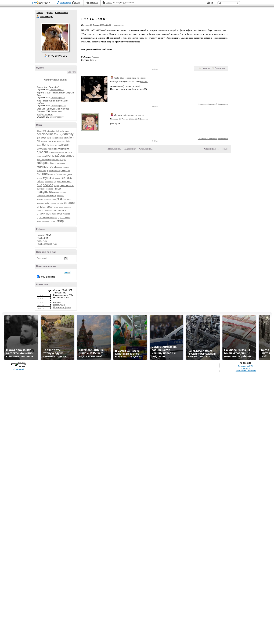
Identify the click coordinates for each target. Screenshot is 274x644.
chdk (57, 131)
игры (46, 159)
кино (54, 163)
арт (64, 141)
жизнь (50, 156)
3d (38, 131)
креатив (41, 170)
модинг (68, 174)
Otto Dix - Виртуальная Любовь (53, 109)
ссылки (40, 210)
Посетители (59, 305)
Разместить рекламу (246, 371)
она (39, 185)
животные (41, 156)
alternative (51, 131)
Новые (224, 149)
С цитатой (212, 104)
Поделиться (220, 68)
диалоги (42, 152)
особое (48, 185)
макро (51, 174)
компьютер (61, 163)
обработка (49, 182)
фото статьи (50, 221)
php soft (55, 138)
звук (39, 159)
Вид (213, 3)
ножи (69, 178)
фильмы (43, 217)
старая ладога (49, 210)
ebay (60, 134)
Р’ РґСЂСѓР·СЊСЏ (58, 56)
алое (51, 141)
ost (44, 138)
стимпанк (61, 210)
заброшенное (64, 156)
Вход (77, 3)
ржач (60, 199)
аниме (58, 141)
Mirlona (118, 115)
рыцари (53, 203)
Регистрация (65, 3)
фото (62, 217)
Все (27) (72, 72)
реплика (52, 199)
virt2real (44, 141)
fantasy (68, 134)
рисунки (67, 199)
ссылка (144, 82)
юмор (60, 221)
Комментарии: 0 (58, 98)
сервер (69, 203)
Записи (40, 13)
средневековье (65, 207)
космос (59, 167)
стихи (41, 213)
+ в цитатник (118, 25)
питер (57, 189)
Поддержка (208, 3)
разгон (64, 192)
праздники (44, 192)
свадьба (60, 203)
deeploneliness (47, 134)
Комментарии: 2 (57, 90)
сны (40, 207)
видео (65, 145)
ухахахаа (66, 214)
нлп (63, 178)
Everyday (41, 235)
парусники (41, 189)
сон (45, 207)
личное (42, 174)
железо (69, 152)
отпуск (56, 186)
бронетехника (55, 145)
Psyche (40, 238)
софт (50, 207)
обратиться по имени (136, 78)
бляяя (39, 145)
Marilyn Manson (45, 114)
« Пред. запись (114, 149)
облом (41, 181)
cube (67, 131)
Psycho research (44, 244)
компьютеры (46, 167)
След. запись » (146, 149)
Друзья (49, 13)
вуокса (41, 149)
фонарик (54, 218)
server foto (63, 138)
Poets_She (119, 78)
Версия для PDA (246, 366)
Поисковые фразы (62, 307)
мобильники (59, 174)
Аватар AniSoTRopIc (55, 37)
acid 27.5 (43, 131)
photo (49, 138)
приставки (56, 192)
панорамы (67, 185)
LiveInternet (42, 3)
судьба (49, 214)
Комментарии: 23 (58, 106)
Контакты (246, 368)
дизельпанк (53, 152)
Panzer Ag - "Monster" (48, 87)
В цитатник (223, 104)
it (41, 138)
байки (68, 141)
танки (54, 214)
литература (62, 170)
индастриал (54, 160)
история (63, 160)
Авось (109, 3)
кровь (50, 170)
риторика (40, 203)
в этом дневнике (47, 277)
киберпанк (44, 163)
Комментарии (62, 13)
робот (47, 203)
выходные (61, 148)
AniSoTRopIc (38, 17)
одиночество (63, 181)
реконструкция (43, 199)
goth (38, 138)
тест (60, 214)
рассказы (61, 196)
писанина (49, 189)
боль (46, 145)
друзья (61, 152)
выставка (49, 149)
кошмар (66, 167)
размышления (46, 195)
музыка (49, 178)
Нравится (206, 68)
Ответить (202, 104)
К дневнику (130, 149)
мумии (57, 178)
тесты (39, 241)
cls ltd (62, 131)
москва (40, 178)
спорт (56, 207)
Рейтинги (94, 3)
